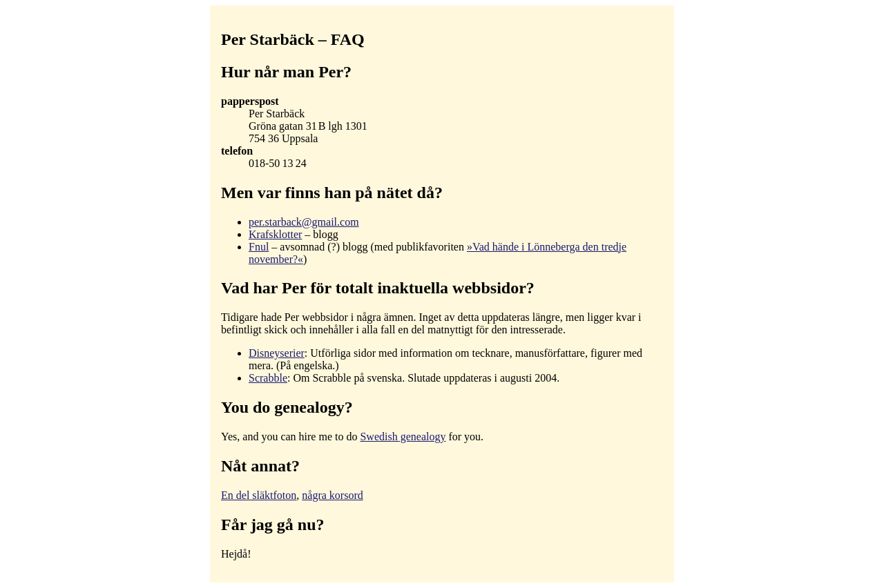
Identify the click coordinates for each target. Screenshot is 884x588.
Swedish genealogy (403, 437)
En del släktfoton (259, 495)
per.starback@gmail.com (304, 222)
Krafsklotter (275, 234)
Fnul (259, 247)
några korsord (332, 495)
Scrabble (268, 378)
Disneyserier (277, 353)
